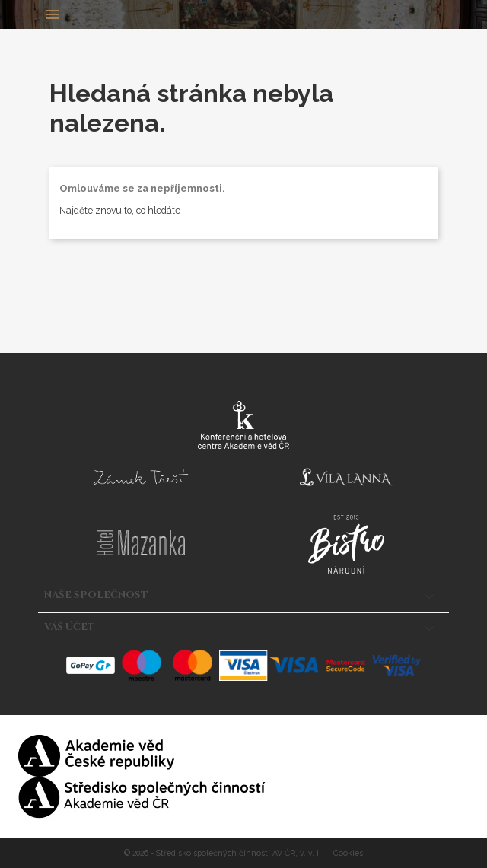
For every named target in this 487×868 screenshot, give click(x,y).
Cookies (348, 853)
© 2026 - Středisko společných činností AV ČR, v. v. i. (224, 853)
